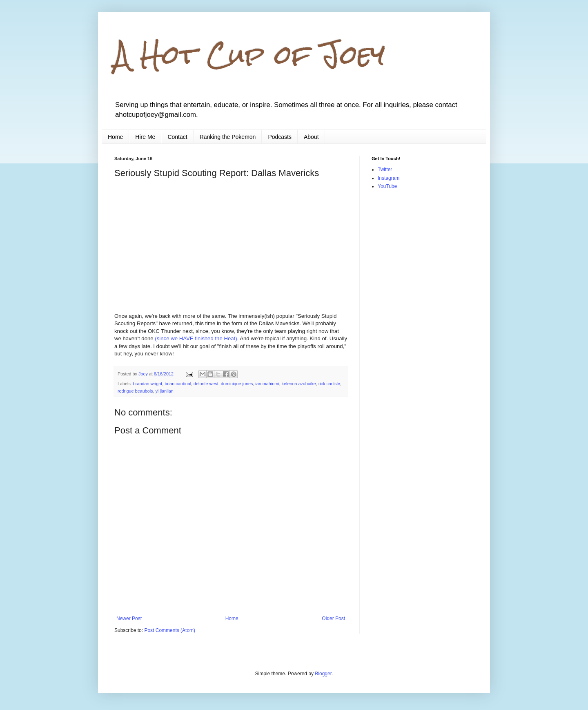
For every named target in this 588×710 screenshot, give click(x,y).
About (311, 137)
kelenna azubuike (299, 384)
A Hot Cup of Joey (250, 55)
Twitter (385, 170)
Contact (177, 137)
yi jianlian (164, 391)
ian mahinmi (267, 384)
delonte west (206, 384)
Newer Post (129, 618)
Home (115, 137)
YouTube (387, 186)
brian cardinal (178, 384)
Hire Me (145, 137)
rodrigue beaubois (135, 391)
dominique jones (237, 384)
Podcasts (280, 137)
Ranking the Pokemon (228, 137)
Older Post (333, 618)
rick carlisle (329, 384)
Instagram (389, 178)
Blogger (323, 674)
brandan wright (148, 384)
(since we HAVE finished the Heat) (196, 338)
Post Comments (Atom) (170, 630)
